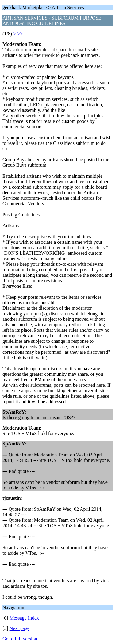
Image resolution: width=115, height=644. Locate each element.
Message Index (24, 618)
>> (20, 34)
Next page (19, 628)
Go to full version (20, 639)
